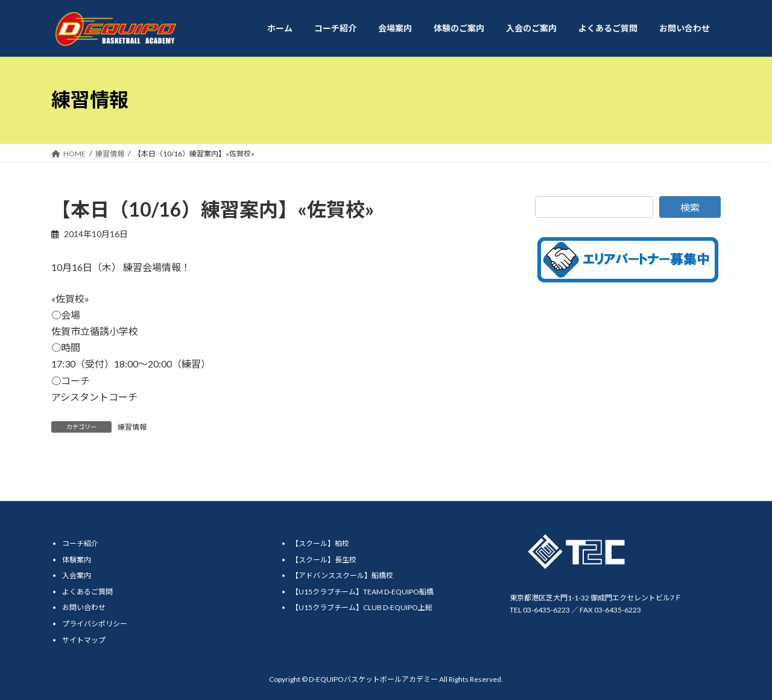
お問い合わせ (84, 607)
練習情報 (132, 427)
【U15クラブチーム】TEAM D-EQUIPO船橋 (362, 592)
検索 (690, 207)
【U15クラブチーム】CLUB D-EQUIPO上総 (362, 607)
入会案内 (77, 575)
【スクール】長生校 (324, 560)
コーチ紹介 (80, 543)
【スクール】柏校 (320, 543)
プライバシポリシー (95, 624)
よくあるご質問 (87, 592)
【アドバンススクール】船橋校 (342, 575)
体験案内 (77, 560)
